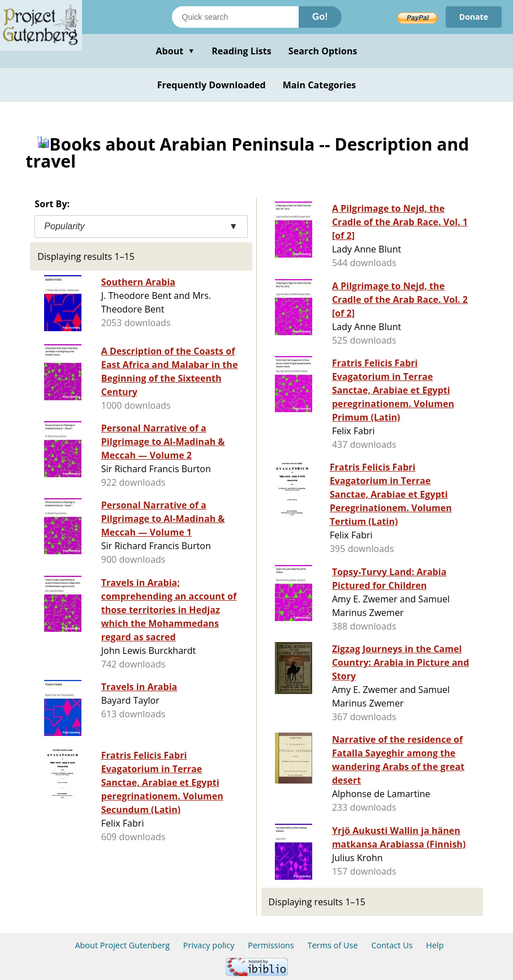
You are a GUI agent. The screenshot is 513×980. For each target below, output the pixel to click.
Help (435, 945)
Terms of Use (333, 945)
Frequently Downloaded (212, 85)
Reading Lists (242, 51)
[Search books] (235, 17)
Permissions (271, 945)
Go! (320, 17)
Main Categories (320, 85)
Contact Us (392, 945)
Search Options (323, 51)
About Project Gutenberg (122, 945)
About (175, 51)
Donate (474, 17)
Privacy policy (209, 945)
